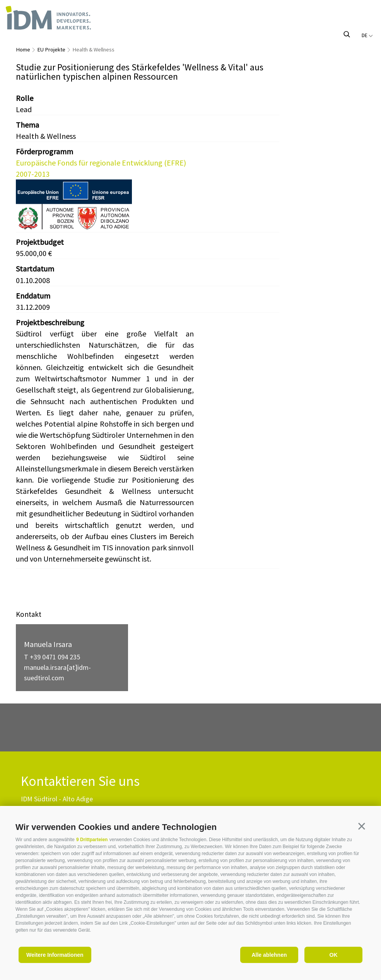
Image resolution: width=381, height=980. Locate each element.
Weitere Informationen (55, 955)
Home (23, 50)
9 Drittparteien (92, 840)
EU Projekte (51, 50)
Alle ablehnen (269, 955)
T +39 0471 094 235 (52, 657)
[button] (362, 826)
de (367, 35)
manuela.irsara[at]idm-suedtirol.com (57, 673)
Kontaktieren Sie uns (80, 781)
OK (334, 955)
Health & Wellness (93, 50)
